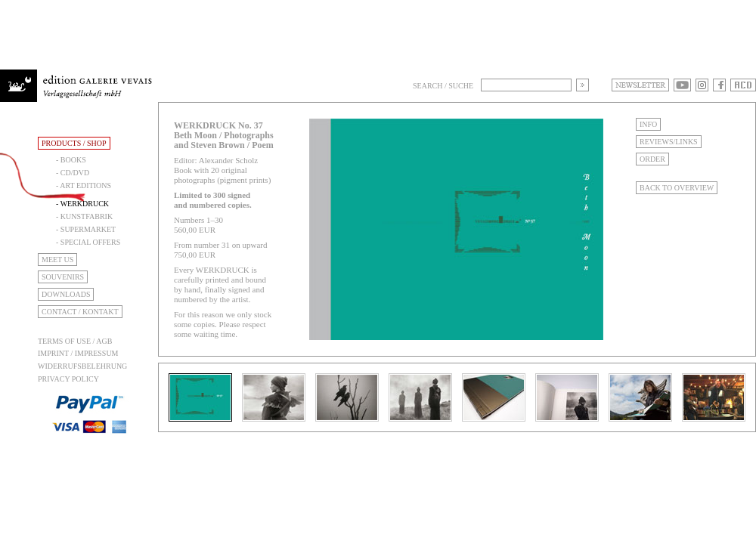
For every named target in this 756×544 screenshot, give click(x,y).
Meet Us (57, 260)
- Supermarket (86, 229)
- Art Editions (84, 185)
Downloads (66, 294)
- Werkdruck (82, 204)
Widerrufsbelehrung (82, 366)
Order (652, 159)
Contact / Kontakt (80, 312)
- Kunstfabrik (84, 216)
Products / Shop (74, 143)
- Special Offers (88, 242)
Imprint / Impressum (78, 353)
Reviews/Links (669, 142)
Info (648, 124)
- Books (71, 160)
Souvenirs (63, 277)
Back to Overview (677, 188)
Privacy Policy (68, 379)
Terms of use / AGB (75, 341)
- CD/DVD (73, 173)
